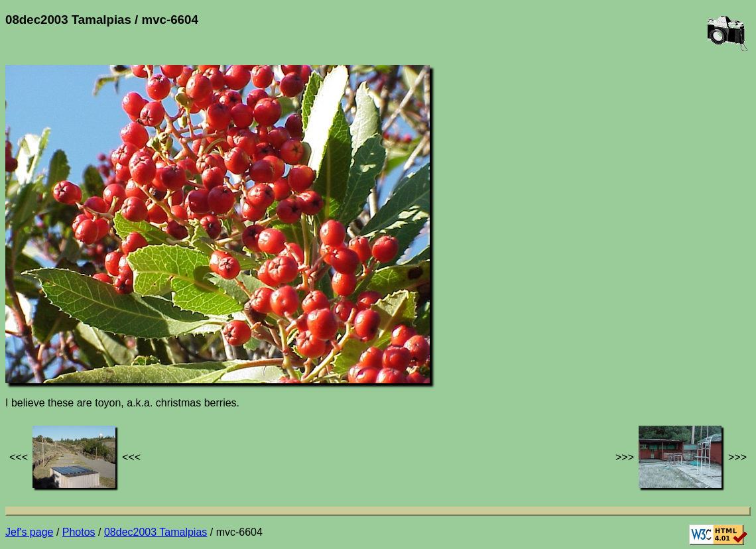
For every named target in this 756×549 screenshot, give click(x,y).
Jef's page (29, 532)
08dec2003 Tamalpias (156, 532)
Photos (79, 532)
